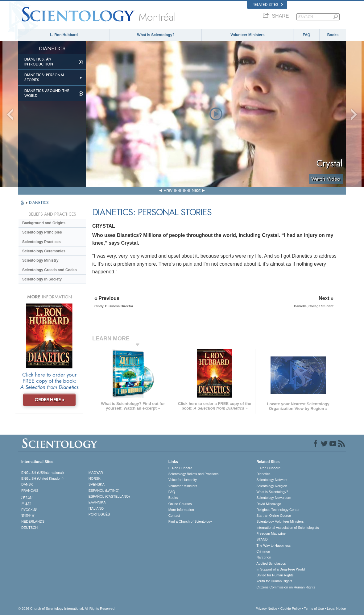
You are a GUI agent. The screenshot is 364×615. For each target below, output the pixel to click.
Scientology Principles (42, 232)
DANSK (27, 484)
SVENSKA (97, 484)
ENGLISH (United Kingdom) (42, 478)
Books (333, 35)
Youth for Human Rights (274, 581)
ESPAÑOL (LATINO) (104, 491)
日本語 (26, 504)
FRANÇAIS (30, 491)
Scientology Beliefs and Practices (194, 474)
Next (196, 190)
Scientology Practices (41, 242)
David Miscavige (269, 504)
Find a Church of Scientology (190, 521)
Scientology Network (272, 480)
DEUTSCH (29, 528)
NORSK (95, 478)
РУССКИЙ (29, 510)
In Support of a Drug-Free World (281, 569)
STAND (262, 539)
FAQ (306, 35)
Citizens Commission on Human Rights (286, 587)
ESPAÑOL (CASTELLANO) (109, 496)
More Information (181, 510)
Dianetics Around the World (47, 93)
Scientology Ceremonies (44, 251)
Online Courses (180, 504)
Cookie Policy (291, 609)
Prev (168, 190)
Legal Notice (336, 609)
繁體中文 (28, 516)
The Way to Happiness (273, 545)
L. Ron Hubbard (64, 35)
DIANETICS (39, 202)
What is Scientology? (156, 35)
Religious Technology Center (278, 510)
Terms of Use (314, 609)
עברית (27, 497)
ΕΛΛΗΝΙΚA (97, 502)
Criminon (263, 551)
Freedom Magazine (271, 533)
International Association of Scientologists (287, 528)
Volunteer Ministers (247, 35)
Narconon (264, 557)
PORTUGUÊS (99, 514)
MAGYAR (96, 473)
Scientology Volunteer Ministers (280, 521)
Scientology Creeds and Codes (50, 270)
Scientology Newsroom (274, 498)
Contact (174, 516)
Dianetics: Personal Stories (44, 78)
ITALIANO (96, 508)
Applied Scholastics (271, 563)
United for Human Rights (275, 575)
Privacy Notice (266, 609)
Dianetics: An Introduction (39, 62)
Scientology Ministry (40, 260)
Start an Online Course (274, 516)
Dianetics (263, 474)
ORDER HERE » (50, 400)
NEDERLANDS (33, 521)
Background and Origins (44, 223)
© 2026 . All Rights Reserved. (67, 609)
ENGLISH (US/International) (43, 473)
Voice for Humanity (183, 480)
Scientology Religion (272, 486)
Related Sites (268, 5)
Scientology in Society (42, 279)
